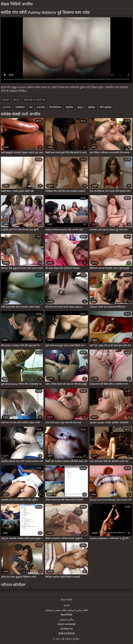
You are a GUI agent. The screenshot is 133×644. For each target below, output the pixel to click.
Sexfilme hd (66, 629)
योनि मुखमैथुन (106, 107)
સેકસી (67, 605)
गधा (31, 107)
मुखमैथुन (92, 107)
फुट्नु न (81, 107)
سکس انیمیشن (66, 619)
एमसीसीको (20, 107)
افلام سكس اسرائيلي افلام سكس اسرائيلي (66, 610)
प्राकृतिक (69, 107)
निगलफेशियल (55, 107)
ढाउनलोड (41, 107)
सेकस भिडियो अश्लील (17, 4)
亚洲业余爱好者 (67, 633)
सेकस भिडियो (67, 615)
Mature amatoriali (66, 624)
